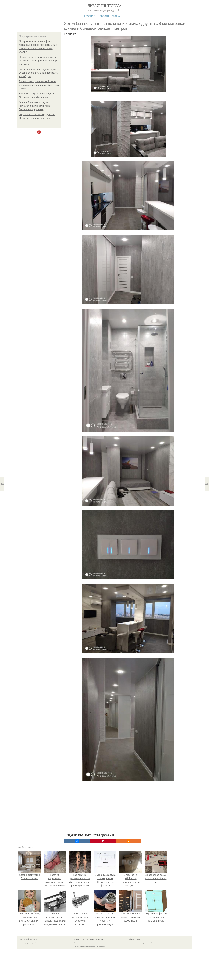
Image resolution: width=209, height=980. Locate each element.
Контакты (77, 939)
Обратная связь (134, 939)
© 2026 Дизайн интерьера (29, 939)
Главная (90, 16)
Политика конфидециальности (85, 943)
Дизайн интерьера (104, 6)
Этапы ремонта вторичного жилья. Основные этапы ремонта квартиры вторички (39, 61)
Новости (103, 16)
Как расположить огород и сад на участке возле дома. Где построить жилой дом (38, 73)
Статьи (116, 16)
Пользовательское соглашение (93, 939)
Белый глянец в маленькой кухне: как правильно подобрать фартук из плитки (39, 85)
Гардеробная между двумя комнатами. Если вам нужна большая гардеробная (35, 106)
